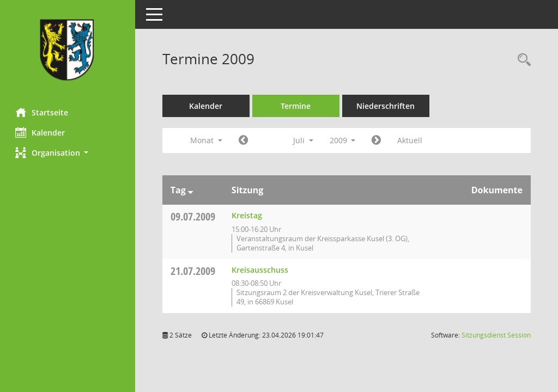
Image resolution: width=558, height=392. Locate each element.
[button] (68, 153)
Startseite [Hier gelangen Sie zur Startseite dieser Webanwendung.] (43, 112)
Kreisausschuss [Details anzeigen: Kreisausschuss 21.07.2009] (261, 270)
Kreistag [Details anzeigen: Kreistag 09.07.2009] (248, 215)
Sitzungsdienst (496, 335)
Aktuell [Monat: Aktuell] (411, 140)
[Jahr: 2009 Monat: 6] (244, 140)
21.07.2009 (194, 271)
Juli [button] (304, 140)
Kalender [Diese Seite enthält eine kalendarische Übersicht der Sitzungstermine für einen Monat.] (41, 132)
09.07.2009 (194, 216)
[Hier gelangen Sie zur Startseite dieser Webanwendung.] (68, 50)
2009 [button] (344, 140)
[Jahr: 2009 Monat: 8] (378, 140)
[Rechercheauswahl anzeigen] (521, 60)
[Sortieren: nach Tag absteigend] (192, 190)
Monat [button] (207, 140)
